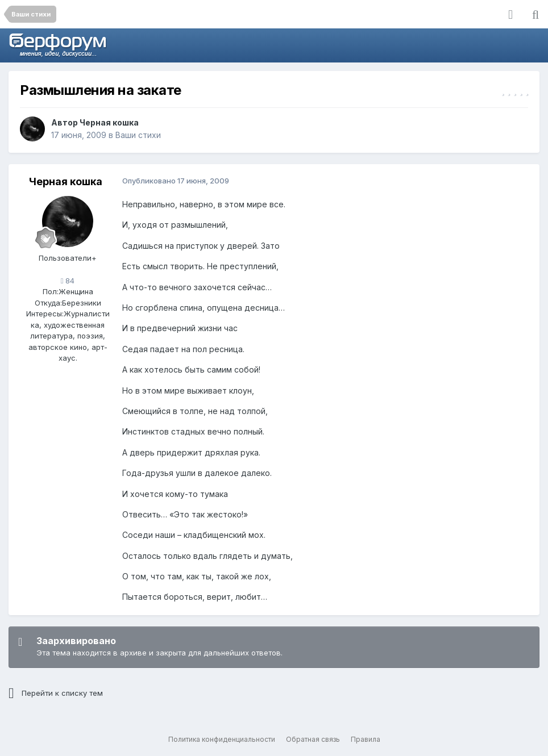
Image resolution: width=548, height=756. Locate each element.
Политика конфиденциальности (222, 739)
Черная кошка (109, 122)
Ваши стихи (138, 135)
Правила (366, 739)
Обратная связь (313, 739)
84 (68, 281)
